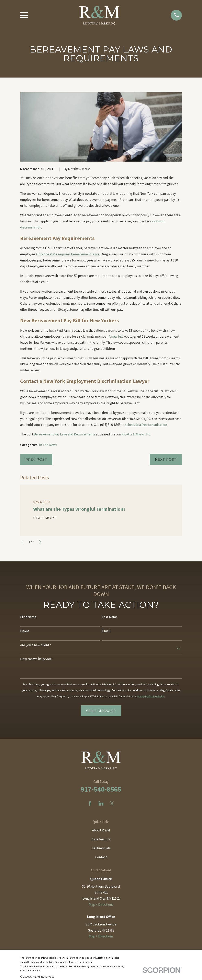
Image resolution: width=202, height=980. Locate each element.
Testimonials (101, 848)
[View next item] (40, 542)
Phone (25, 631)
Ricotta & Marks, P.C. (136, 434)
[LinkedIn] (101, 803)
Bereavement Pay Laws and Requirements (64, 434)
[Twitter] (112, 803)
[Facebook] (90, 803)
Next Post (166, 459)
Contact (101, 857)
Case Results (101, 839)
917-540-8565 (101, 789)
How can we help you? (36, 659)
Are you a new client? (36, 645)
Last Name (110, 617)
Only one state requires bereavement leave (68, 254)
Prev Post (36, 459)
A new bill (116, 336)
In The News (48, 445)
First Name (28, 617)
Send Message (101, 711)
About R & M (101, 830)
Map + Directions (101, 905)
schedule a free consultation (146, 425)
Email (106, 631)
